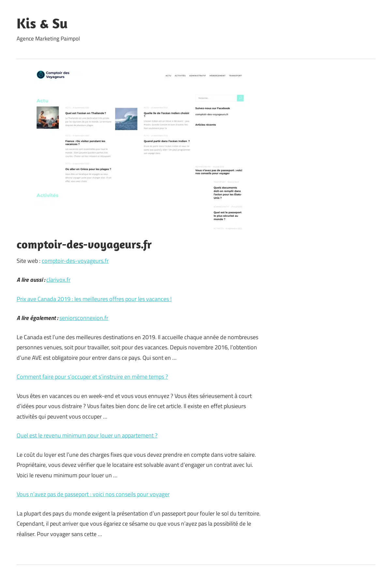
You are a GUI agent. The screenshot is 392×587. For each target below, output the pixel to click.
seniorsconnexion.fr (84, 318)
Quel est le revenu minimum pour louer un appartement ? (87, 435)
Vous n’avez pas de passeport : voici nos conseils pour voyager (93, 494)
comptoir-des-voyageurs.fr (75, 261)
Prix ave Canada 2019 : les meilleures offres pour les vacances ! (94, 299)
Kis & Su (42, 23)
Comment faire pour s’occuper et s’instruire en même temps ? (92, 377)
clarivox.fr (58, 280)
